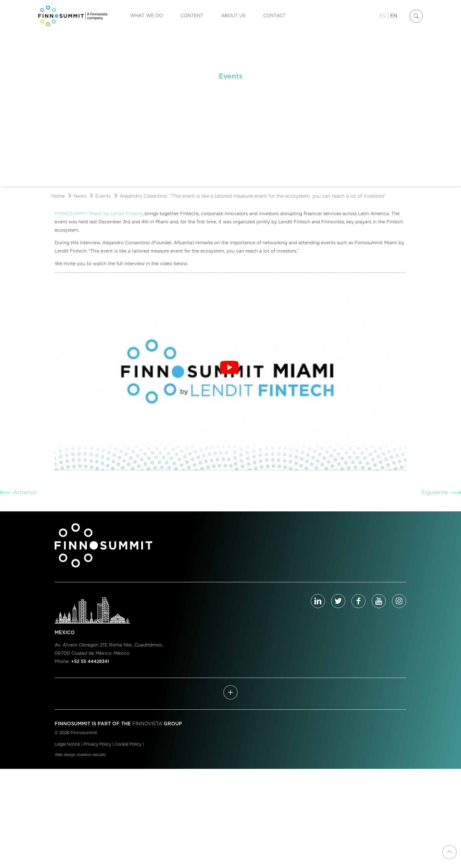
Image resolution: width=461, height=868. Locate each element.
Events (103, 196)
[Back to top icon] (450, 852)
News (80, 196)
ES (383, 16)
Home (58, 196)
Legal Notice (67, 744)
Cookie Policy (128, 744)
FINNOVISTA (147, 724)
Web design (65, 755)
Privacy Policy (97, 744)
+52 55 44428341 (90, 662)
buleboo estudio (92, 755)
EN (394, 16)
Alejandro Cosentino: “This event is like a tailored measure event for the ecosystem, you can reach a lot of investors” (253, 196)
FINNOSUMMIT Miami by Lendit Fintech (98, 214)
